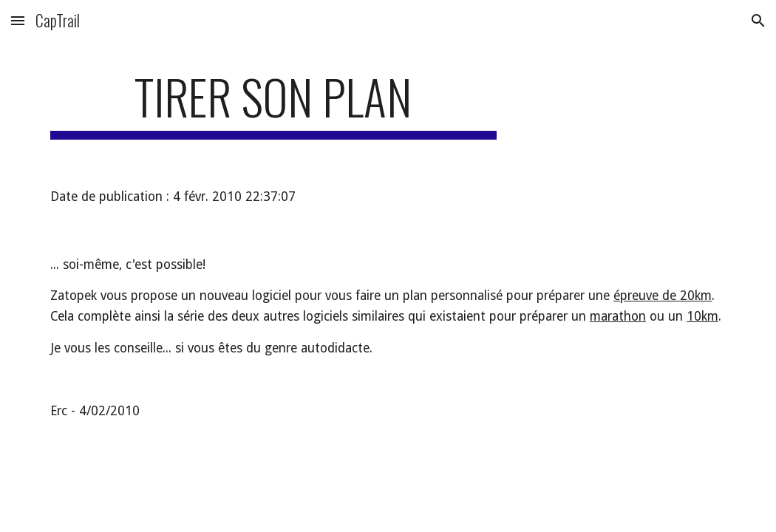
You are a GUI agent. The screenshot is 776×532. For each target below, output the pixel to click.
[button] (18, 20)
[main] (273, 104)
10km (702, 316)
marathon (618, 316)
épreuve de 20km (663, 296)
